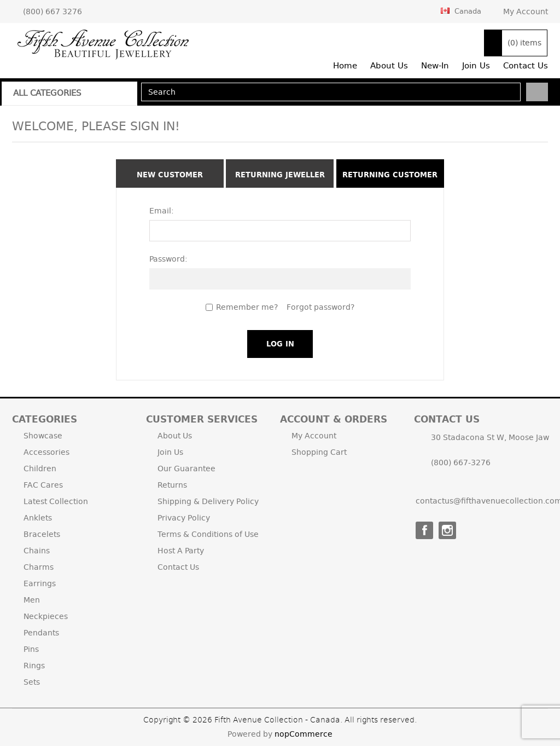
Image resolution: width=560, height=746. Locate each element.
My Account (526, 11)
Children (40, 469)
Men (32, 600)
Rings (34, 666)
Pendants (41, 633)
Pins (31, 649)
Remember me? (247, 307)
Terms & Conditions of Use (208, 534)
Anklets (38, 518)
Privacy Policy (184, 518)
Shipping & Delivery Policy (208, 501)
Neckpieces (46, 616)
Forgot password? (320, 307)
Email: (162, 211)
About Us (175, 436)
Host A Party (181, 551)
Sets (32, 682)
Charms (39, 567)
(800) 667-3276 (461, 462)
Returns (172, 485)
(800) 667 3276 (52, 11)
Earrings (40, 583)
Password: (168, 259)
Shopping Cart (319, 452)
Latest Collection (56, 501)
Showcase (43, 436)
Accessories (46, 452)
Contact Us (178, 567)
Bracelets (42, 534)
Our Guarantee (186, 469)
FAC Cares (43, 485)
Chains (37, 551)
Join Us (170, 452)
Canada (461, 11)
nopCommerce (304, 734)
